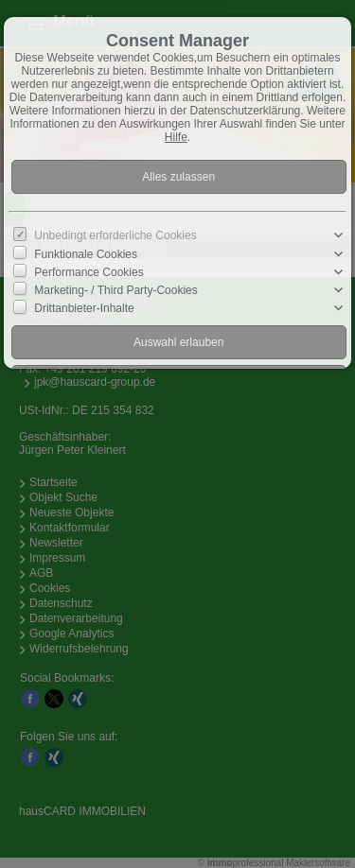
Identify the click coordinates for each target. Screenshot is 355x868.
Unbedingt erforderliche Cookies (115, 235)
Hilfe (176, 137)
